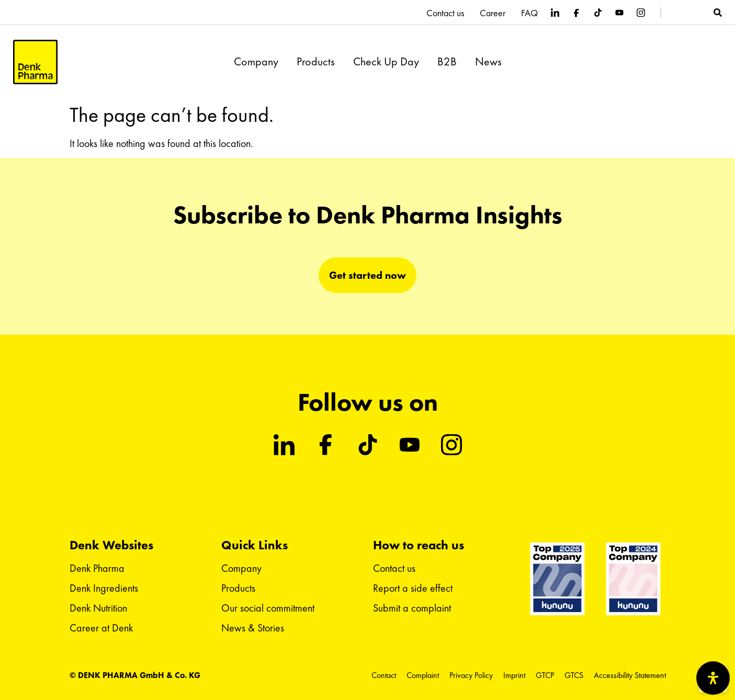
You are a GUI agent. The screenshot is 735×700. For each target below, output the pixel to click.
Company (256, 62)
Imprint (514, 675)
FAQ (529, 13)
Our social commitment (268, 608)
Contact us (445, 13)
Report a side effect (413, 588)
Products (316, 62)
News (488, 62)
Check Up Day (386, 62)
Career (493, 13)
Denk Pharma (97, 568)
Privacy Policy (471, 675)
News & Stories (253, 628)
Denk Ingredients (104, 588)
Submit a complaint (412, 608)
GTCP (545, 675)
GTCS (574, 675)
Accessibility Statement (630, 675)
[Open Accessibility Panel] (713, 678)
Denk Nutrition (98, 608)
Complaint (423, 675)
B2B (447, 62)
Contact (384, 675)
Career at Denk (101, 628)
